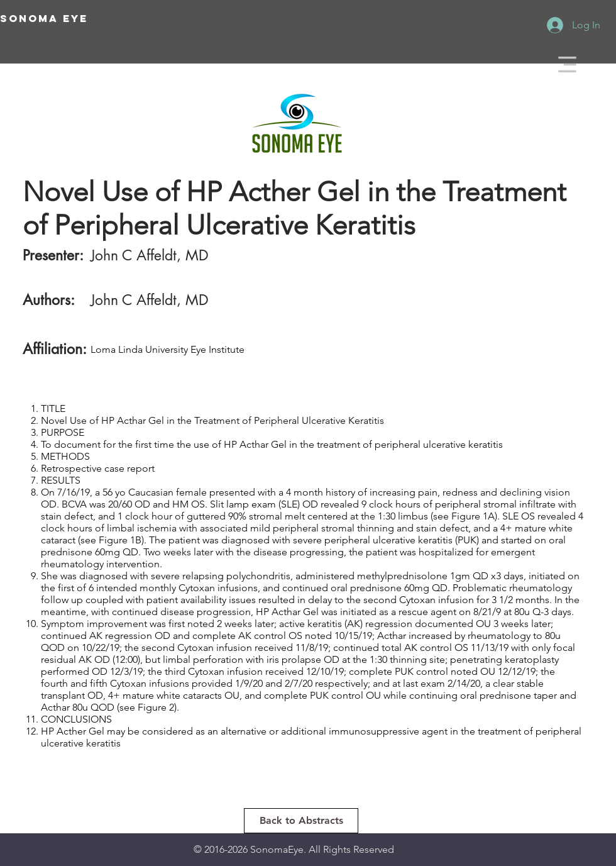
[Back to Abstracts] (301, 821)
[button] (567, 64)
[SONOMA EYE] (87, 19)
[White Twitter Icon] (575, 126)
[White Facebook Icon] (575, 104)
